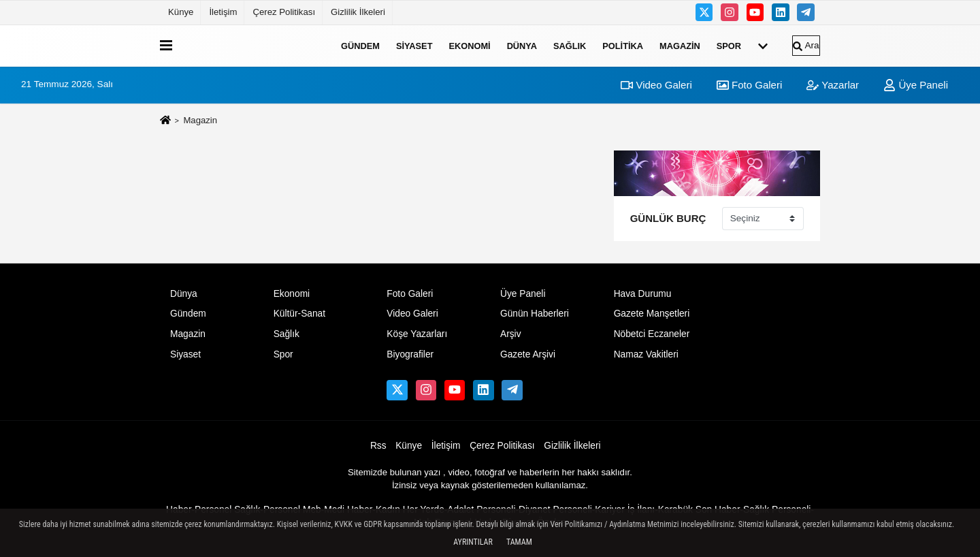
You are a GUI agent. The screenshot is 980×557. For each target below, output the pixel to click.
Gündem (360, 45)
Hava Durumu (643, 294)
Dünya (522, 45)
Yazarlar (833, 85)
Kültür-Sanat (299, 314)
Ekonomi (469, 45)
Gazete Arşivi (528, 354)
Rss (378, 446)
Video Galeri (656, 85)
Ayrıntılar (473, 542)
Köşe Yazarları (417, 334)
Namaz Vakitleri (646, 354)
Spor (729, 45)
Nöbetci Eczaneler (652, 334)
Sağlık (570, 45)
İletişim (223, 12)
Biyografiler (410, 354)
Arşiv (511, 334)
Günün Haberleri (535, 314)
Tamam (519, 542)
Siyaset (414, 45)
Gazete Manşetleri (652, 314)
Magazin (680, 45)
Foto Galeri (749, 85)
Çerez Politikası (284, 12)
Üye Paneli (916, 85)
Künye (181, 12)
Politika (623, 45)
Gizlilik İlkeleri (358, 12)
